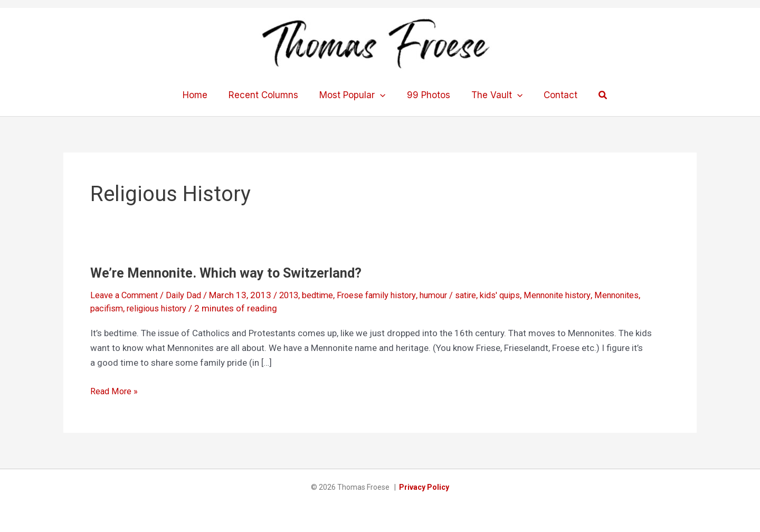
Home (203, 95)
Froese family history (388, 295)
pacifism (107, 308)
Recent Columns (268, 95)
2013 (296, 295)
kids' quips (519, 295)
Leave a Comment (126, 295)
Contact (553, 95)
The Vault (492, 95)
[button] (594, 95)
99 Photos (427, 95)
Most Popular (354, 95)
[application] (382, 95)
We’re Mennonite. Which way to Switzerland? (229, 273)
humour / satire (464, 295)
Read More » (115, 391)
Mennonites (641, 295)
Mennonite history (579, 295)
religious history (160, 308)
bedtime (326, 295)
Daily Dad (188, 295)
